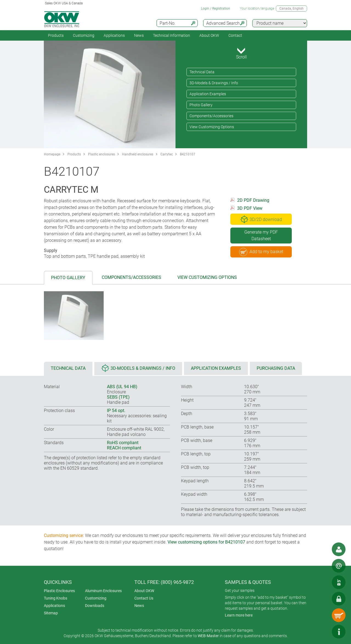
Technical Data (202, 72)
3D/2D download (261, 219)
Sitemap (51, 613)
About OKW (144, 591)
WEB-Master (208, 636)
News (139, 35)
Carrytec (167, 154)
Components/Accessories (211, 116)
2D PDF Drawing (253, 200)
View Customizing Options (212, 127)
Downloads (95, 606)
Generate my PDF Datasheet (261, 235)
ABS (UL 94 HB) (122, 387)
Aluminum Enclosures (103, 591)
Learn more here (239, 615)
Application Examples (208, 94)
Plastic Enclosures (59, 591)
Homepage (52, 154)
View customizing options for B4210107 (206, 542)
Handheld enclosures (138, 154)
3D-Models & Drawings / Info (214, 83)
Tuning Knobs (56, 598)
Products (56, 35)
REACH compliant (124, 448)
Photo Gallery (201, 105)
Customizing (84, 35)
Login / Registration (216, 9)
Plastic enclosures (101, 154)
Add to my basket (261, 252)
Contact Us (144, 598)
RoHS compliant (123, 443)
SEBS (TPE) (118, 397)
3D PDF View (250, 208)
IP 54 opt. (116, 411)
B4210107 (188, 154)
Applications (114, 35)
